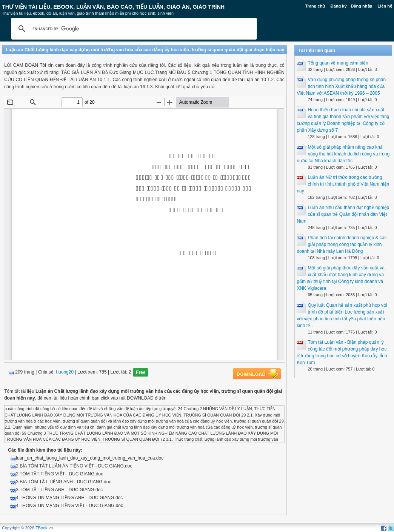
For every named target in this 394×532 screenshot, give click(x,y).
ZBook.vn (44, 528)
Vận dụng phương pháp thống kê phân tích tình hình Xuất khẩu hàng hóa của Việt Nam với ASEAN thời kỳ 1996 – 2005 (341, 86)
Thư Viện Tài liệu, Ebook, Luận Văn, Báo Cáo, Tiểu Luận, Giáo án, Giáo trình (113, 7)
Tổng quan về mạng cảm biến (338, 63)
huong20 (65, 372)
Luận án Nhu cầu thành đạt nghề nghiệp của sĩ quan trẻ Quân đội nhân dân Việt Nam (343, 214)
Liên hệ (385, 6)
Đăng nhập (362, 6)
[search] (133, 29)
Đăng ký (339, 6)
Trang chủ (315, 6)
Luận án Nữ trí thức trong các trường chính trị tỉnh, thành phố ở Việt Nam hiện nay (343, 184)
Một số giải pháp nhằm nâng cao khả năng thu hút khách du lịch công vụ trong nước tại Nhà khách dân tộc (343, 154)
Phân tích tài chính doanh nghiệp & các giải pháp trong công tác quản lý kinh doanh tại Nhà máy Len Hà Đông (342, 244)
